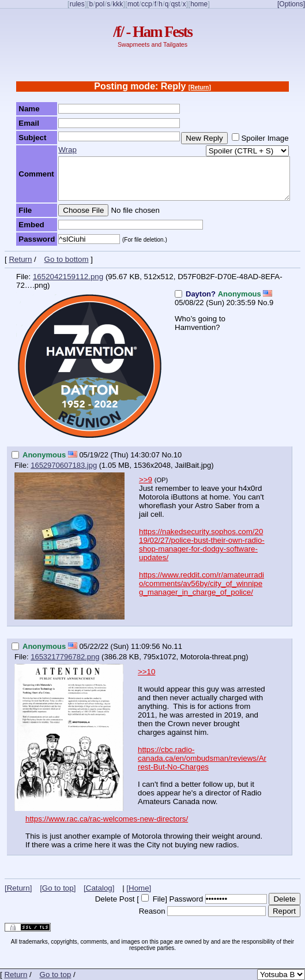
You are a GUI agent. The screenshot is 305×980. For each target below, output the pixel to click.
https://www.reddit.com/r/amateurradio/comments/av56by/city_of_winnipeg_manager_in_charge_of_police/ (202, 583)
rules (77, 4)
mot (133, 4)
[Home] (139, 888)
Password (187, 899)
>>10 (146, 672)
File (159, 899)
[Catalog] (99, 888)
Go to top (56, 975)
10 (178, 455)
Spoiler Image (265, 138)
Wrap (67, 150)
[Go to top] (58, 888)
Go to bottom (67, 259)
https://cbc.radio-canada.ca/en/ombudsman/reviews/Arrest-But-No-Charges (202, 758)
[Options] (291, 4)
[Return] (200, 87)
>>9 (146, 480)
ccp (147, 4)
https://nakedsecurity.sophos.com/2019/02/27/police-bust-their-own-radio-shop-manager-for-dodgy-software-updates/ (202, 545)
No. (263, 303)
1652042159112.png (68, 277)
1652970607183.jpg (64, 465)
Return (20, 259)
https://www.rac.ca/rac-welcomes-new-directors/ (107, 819)
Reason (152, 911)
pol (100, 4)
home (199, 4)
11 (178, 646)
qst (175, 4)
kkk (118, 4)
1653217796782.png (65, 657)
